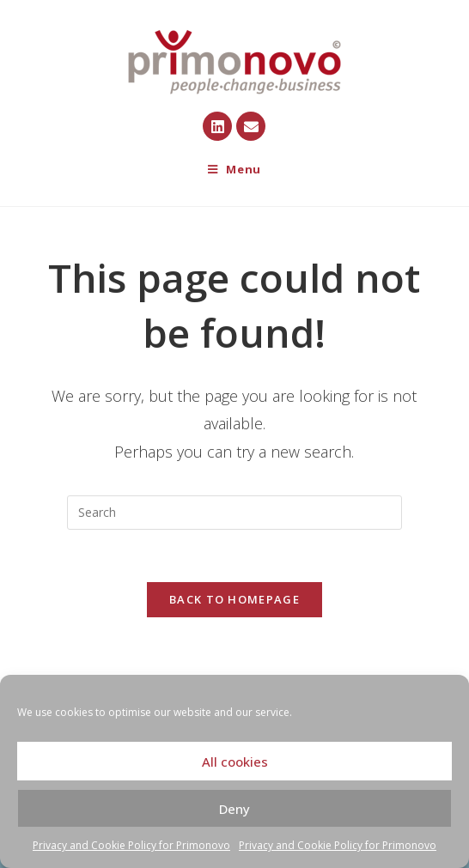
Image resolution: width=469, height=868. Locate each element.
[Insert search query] (234, 513)
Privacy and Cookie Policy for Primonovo (131, 845)
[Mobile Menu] (234, 170)
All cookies (235, 762)
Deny (234, 809)
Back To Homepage (234, 599)
